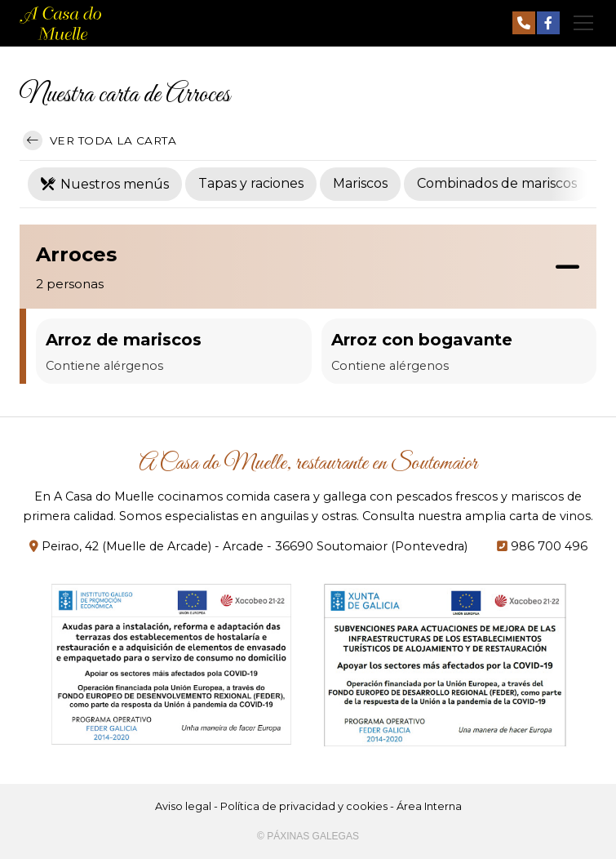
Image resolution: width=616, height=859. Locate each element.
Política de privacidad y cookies (304, 806)
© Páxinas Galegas (308, 836)
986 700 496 (549, 546)
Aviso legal (183, 806)
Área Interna (429, 806)
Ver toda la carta (100, 140)
